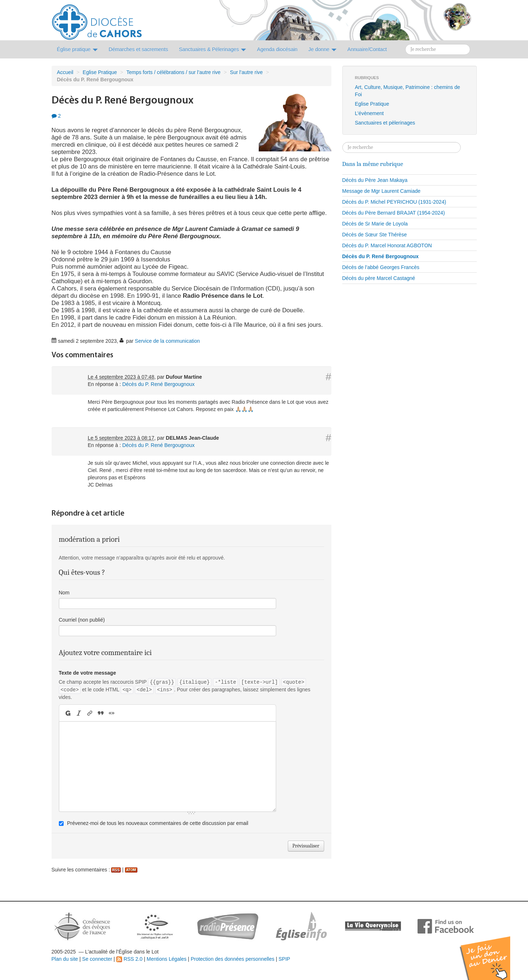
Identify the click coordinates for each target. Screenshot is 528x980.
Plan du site (65, 959)
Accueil (65, 72)
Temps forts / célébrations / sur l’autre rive (174, 72)
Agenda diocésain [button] (277, 49)
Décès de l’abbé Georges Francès (381, 267)
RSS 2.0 (129, 959)
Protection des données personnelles (233, 959)
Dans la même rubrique (373, 164)
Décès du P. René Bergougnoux (158, 384)
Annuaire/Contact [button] (367, 49)
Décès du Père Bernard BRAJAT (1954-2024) (394, 213)
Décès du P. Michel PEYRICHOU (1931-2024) (394, 202)
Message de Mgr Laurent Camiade (382, 191)
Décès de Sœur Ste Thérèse (375, 235)
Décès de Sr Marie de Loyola (375, 224)
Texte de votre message (88, 673)
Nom (64, 593)
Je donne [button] (323, 49)
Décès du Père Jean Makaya (375, 180)
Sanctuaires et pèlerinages (385, 123)
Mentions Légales (166, 959)
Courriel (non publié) (82, 620)
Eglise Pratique (100, 72)
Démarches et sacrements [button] (138, 49)
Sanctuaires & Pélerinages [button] (212, 49)
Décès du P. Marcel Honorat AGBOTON (387, 245)
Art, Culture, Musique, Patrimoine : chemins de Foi (408, 91)
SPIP (284, 959)
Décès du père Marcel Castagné (379, 278)
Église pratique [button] (78, 49)
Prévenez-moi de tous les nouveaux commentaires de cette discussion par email (158, 823)
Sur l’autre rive (246, 72)
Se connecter (97, 959)
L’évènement (369, 113)
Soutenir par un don (492, 953)
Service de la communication (167, 341)
